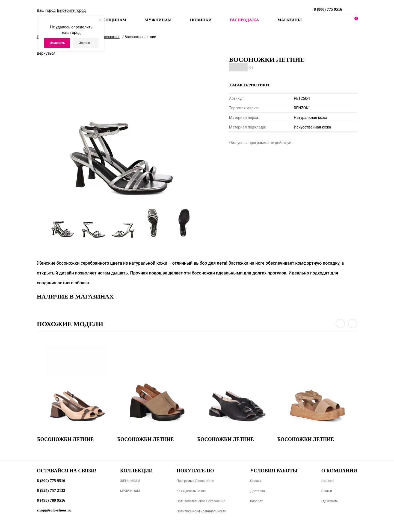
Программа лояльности (195, 481)
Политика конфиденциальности (202, 511)
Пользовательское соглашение (201, 501)
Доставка (257, 491)
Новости (328, 481)
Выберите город (71, 10)
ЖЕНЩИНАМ (130, 481)
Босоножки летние (65, 439)
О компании (339, 471)
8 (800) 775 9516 (328, 9)
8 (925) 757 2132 (51, 490)
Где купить (330, 501)
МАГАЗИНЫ (290, 20)
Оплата (256, 481)
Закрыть (85, 43)
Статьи (327, 491)
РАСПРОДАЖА (245, 20)
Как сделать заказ (191, 491)
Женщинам (112, 20)
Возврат (256, 501)
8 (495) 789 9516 (51, 500)
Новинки (201, 20)
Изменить (57, 43)
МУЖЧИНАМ (130, 491)
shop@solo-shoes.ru (54, 510)
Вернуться (46, 53)
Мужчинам (158, 20)
